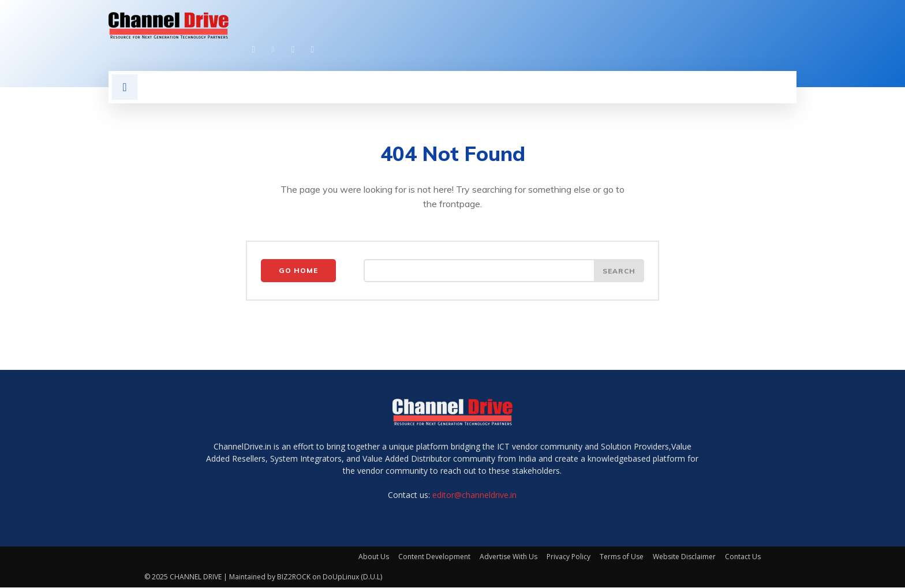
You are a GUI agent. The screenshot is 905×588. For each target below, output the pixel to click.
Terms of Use (622, 557)
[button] (125, 87)
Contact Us (743, 557)
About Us (374, 557)
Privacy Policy (569, 557)
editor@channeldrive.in (474, 495)
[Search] (619, 271)
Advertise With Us (508, 557)
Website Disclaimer (684, 557)
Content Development (434, 557)
